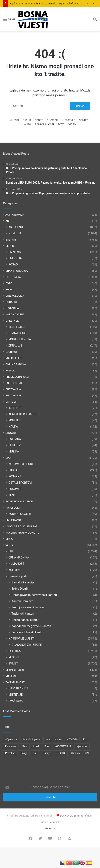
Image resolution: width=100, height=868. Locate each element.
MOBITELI (15, 420)
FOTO (61, 124)
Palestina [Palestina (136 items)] (10, 753)
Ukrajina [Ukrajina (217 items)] (75, 753)
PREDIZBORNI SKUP (18, 377)
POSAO (13, 264)
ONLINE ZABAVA (16, 364)
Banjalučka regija (23, 582)
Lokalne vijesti (18, 576)
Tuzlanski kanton (23, 614)
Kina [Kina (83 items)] (47, 746)
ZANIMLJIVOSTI (44, 124)
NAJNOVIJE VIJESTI (21, 639)
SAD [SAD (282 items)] (35, 753)
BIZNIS (27, 120)
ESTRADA (15, 439)
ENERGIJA (15, 258)
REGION (14, 657)
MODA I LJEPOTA (20, 339)
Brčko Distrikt (20, 589)
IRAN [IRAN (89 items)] (25, 746)
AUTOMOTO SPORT (21, 464)
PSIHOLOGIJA (14, 383)
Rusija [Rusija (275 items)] (24, 753)
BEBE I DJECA (17, 327)
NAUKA (13, 427)
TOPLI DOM (13, 508)
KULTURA (14, 570)
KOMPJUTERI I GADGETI (24, 414)
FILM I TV (15, 445)
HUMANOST (16, 564)
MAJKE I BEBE (14, 358)
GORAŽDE (12, 302)
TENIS (12, 495)
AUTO (28, 124)
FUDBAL (14, 470)
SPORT (39, 120)
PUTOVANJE (13, 395)
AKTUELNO (16, 227)
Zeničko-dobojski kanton (28, 632)
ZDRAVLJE (15, 346)
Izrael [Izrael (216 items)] (36, 746)
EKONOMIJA (13, 277)
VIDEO (72, 124)
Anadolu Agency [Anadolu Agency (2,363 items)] (31, 739)
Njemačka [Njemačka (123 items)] (82, 746)
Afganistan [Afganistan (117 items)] (11, 739)
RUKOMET (15, 489)
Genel (9, 289)
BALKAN (11, 240)
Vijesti (9, 545)
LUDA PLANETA (19, 688)
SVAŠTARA (15, 701)
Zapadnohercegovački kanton (31, 626)
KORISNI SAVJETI (20, 514)
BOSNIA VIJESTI (69, 816)
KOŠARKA (15, 476)
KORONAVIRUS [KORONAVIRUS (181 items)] (63, 746)
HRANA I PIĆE (17, 333)
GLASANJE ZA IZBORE (27, 645)
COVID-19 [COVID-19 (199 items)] (72, 739)
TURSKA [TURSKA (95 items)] (61, 753)
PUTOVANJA (13, 389)
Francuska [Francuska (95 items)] (11, 746)
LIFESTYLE (69, 120)
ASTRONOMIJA (15, 215)
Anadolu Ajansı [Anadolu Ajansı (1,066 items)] (54, 739)
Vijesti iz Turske (15, 670)
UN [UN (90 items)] (87, 753)
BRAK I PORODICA (17, 271)
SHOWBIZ (53, 120)
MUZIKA (14, 451)
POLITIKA (15, 651)
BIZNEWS (15, 252)
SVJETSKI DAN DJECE (19, 501)
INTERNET (15, 408)
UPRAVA (50, 828)
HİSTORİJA (12, 308)
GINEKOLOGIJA (15, 296)
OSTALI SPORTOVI (20, 483)
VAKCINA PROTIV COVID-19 (22, 533)
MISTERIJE (15, 695)
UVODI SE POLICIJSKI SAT (21, 526)
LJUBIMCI (11, 352)
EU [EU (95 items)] (85, 739)
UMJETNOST (13, 520)
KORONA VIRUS (15, 314)
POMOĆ (10, 370)
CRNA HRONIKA (19, 557)
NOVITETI (15, 233)
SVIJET (13, 663)
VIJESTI (14, 120)
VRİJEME (11, 676)
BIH (11, 551)
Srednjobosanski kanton (28, 607)
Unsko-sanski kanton (25, 620)
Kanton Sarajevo (22, 601)
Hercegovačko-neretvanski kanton (34, 595)
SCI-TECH (85, 120)
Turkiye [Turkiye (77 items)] (47, 753)
